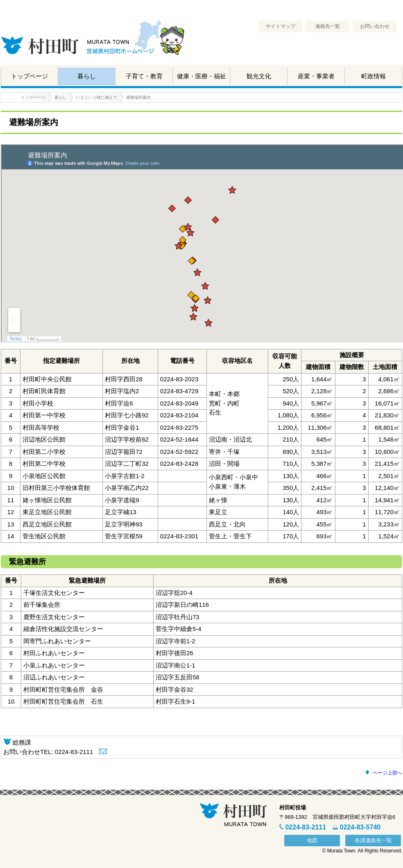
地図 (312, 840)
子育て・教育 (144, 76)
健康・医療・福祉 (201, 76)
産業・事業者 (316, 76)
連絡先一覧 (328, 26)
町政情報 (374, 76)
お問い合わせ (375, 26)
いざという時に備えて (97, 97)
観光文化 (259, 76)
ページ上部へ (387, 773)
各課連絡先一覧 (373, 840)
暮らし (87, 76)
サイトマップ (281, 26)
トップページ (29, 76)
